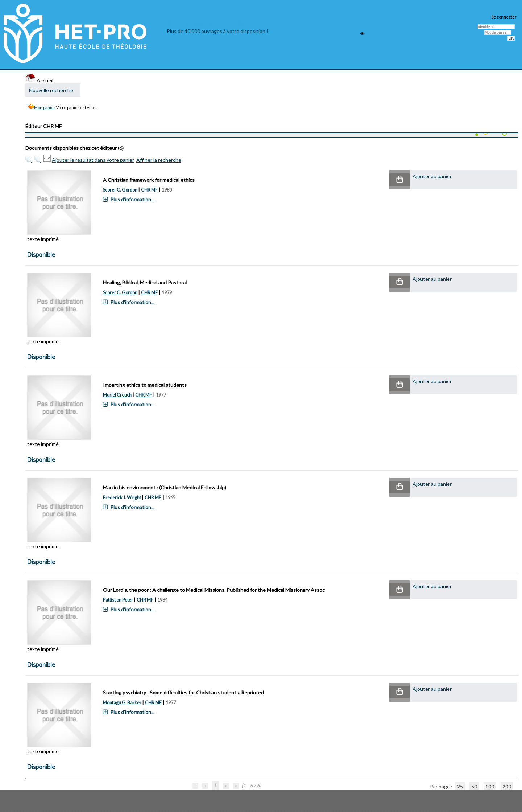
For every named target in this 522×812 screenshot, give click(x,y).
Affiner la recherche (159, 160)
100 (490, 786)
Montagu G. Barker (122, 703)
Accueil (39, 80)
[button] (399, 180)
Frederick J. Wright (122, 498)
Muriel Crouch (117, 395)
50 (474, 786)
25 (460, 786)
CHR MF (149, 190)
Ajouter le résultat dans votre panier (93, 160)
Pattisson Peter (118, 600)
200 (507, 786)
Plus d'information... (132, 199)
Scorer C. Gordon (120, 190)
